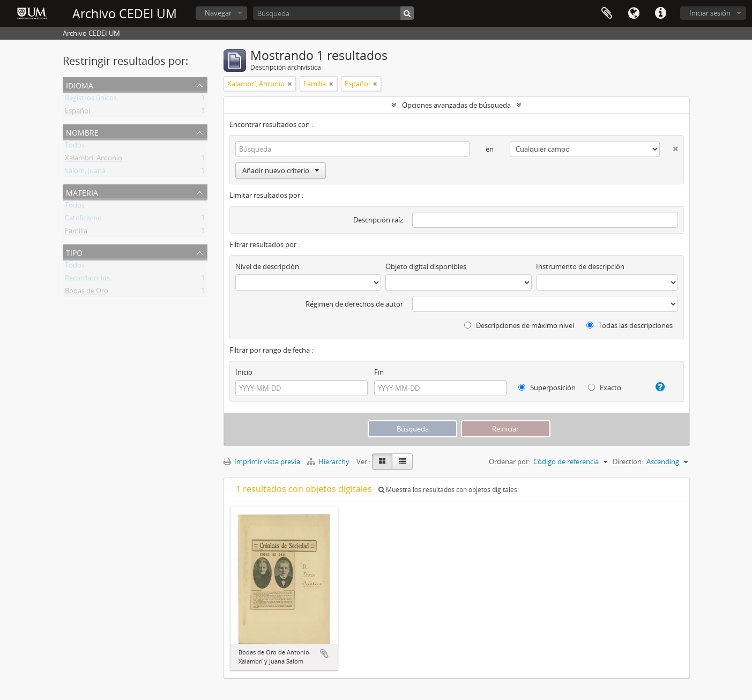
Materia (82, 192)
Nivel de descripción (267, 266)
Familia (76, 233)
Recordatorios (87, 280)
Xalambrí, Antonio (94, 160)
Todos (75, 147)
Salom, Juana (85, 173)
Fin (379, 372)
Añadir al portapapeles (324, 653)
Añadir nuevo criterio (281, 170)
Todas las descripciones (630, 325)
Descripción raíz (378, 220)
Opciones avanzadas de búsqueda (456, 105)
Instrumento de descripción (580, 266)
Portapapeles (607, 13)
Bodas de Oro (87, 293)
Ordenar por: (509, 461)
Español (77, 113)
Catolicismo (83, 220)
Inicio (244, 372)
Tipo (74, 252)
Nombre (82, 132)
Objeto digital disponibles (426, 266)
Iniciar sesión (710, 13)
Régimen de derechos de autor (354, 304)
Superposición (547, 388)
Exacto (605, 388)
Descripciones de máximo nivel (519, 325)
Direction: (628, 461)
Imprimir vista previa (262, 461)
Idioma (634, 13)
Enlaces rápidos (660, 13)
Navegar (218, 13)
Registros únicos (91, 100)
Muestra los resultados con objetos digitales (448, 490)
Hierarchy (329, 461)
